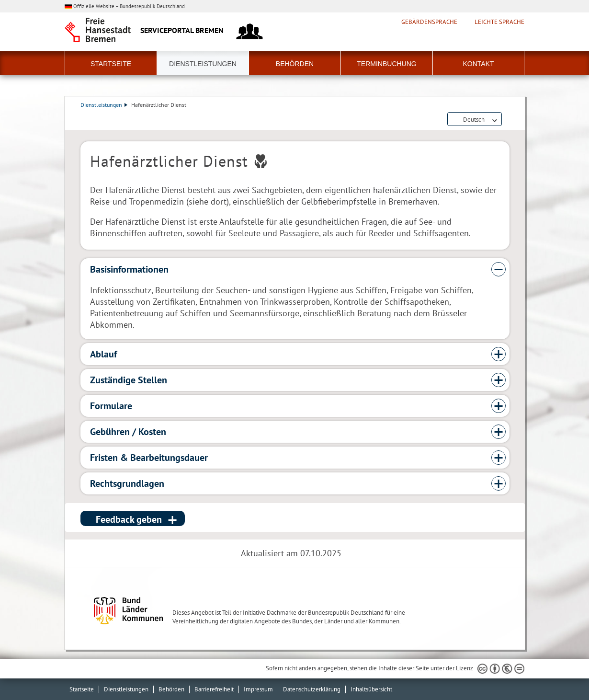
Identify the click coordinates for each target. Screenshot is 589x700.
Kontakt (478, 64)
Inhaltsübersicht (371, 689)
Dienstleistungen (203, 64)
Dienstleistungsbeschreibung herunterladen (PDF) (508, 120)
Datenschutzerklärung (312, 689)
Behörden (295, 64)
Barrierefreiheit (214, 689)
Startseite (111, 64)
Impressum (258, 689)
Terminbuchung (386, 64)
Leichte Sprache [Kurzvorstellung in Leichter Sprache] (499, 22)
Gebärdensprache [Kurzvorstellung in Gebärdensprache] (429, 22)
